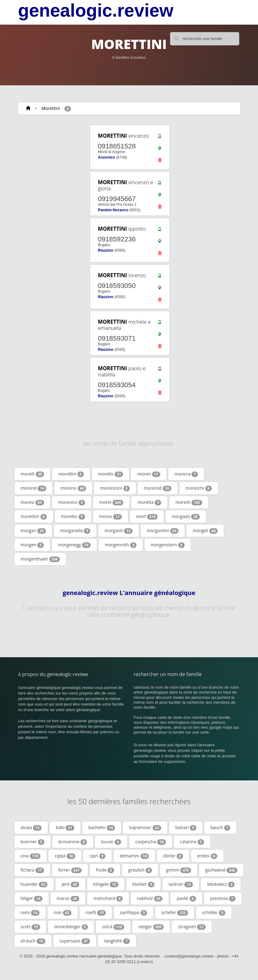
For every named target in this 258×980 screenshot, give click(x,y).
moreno (73, 488)
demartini (134, 856)
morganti (119, 531)
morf (147, 516)
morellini (71, 474)
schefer (174, 913)
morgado (186, 516)
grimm (179, 870)
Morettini (51, 108)
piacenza (223, 898)
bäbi (65, 828)
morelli (33, 474)
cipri (98, 856)
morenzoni (115, 488)
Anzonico (106, 157)
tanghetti (117, 941)
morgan (33, 531)
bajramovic (145, 828)
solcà (113, 927)
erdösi (207, 856)
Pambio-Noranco (113, 210)
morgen (32, 545)
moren (149, 474)
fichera (32, 870)
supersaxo (75, 941)
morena (186, 474)
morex (111, 516)
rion (63, 913)
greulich (140, 870)
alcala (31, 828)
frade (105, 870)
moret (111, 502)
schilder (214, 913)
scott (30, 927)
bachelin (102, 828)
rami (30, 913)
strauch (33, 941)
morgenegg (74, 545)
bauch (221, 828)
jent (70, 884)
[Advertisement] (55, 162)
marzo (68, 898)
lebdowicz (221, 884)
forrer (70, 870)
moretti (189, 502)
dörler (173, 856)
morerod (158, 488)
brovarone (73, 842)
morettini (34, 516)
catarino (192, 842)
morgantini (163, 531)
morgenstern (168, 545)
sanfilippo (133, 913)
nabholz (150, 898)
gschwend (221, 870)
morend (34, 488)
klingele (106, 884)
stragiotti (192, 927)
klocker (143, 884)
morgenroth (121, 545)
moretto (73, 516)
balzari (186, 828)
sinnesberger (71, 927)
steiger (151, 927)
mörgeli (205, 531)
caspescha (151, 842)
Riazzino (105, 250)
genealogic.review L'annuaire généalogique (129, 593)
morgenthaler (40, 559)
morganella (75, 531)
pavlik (186, 898)
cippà (65, 856)
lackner (181, 884)
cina (31, 856)
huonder (34, 884)
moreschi (199, 488)
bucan (111, 842)
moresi (33, 502)
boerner (33, 842)
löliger (32, 898)
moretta (149, 502)
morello (111, 474)
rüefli (96, 913)
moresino (72, 502)
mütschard (108, 898)
